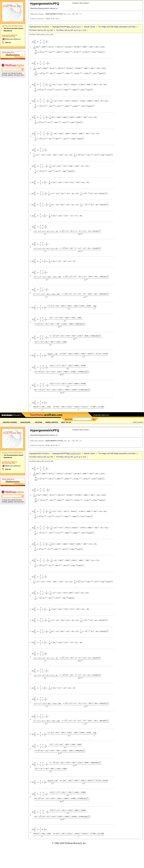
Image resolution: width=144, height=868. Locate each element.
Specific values (89, 27)
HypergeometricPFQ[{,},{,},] (66, 27)
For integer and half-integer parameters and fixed (117, 27)
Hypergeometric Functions (39, 27)
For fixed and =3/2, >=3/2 (41, 30)
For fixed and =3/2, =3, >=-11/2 (71, 30)
